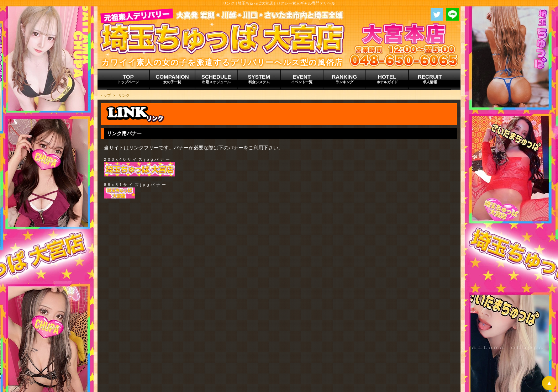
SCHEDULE (216, 79)
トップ (105, 95)
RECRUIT (430, 79)
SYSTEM (259, 79)
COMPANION (172, 79)
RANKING (344, 79)
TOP (128, 79)
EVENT (302, 79)
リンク (124, 95)
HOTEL (387, 79)
